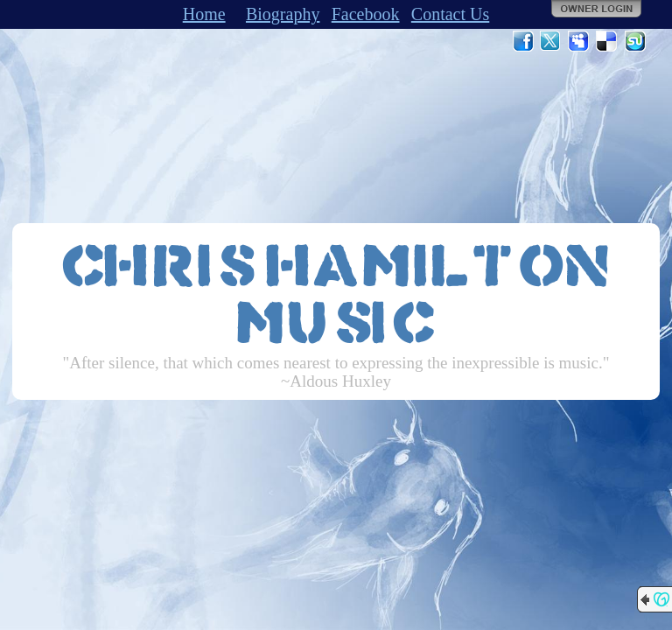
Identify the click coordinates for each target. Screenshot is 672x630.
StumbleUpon (635, 41)
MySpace (579, 41)
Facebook (366, 14)
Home (204, 14)
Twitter (551, 41)
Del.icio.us (607, 41)
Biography (283, 14)
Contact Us (450, 14)
